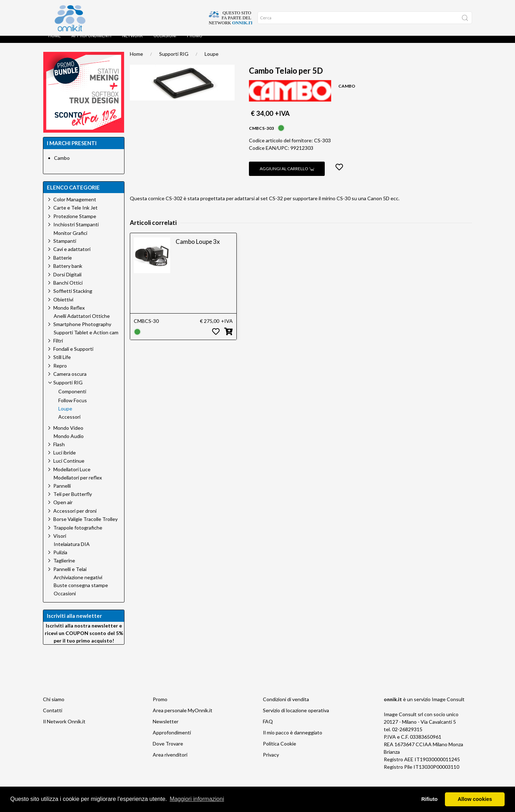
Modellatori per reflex (78, 485)
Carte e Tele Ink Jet (75, 215)
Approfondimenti (92, 43)
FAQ (268, 729)
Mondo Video (68, 435)
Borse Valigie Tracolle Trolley (85, 526)
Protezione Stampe (75, 223)
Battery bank (68, 273)
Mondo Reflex (69, 315)
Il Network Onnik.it (64, 729)
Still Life (62, 364)
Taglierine (64, 568)
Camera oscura (70, 381)
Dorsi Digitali (67, 282)
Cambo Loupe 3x (198, 249)
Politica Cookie (279, 751)
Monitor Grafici (70, 240)
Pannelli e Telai (70, 576)
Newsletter (166, 729)
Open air (63, 509)
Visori (60, 543)
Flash (59, 451)
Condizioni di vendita (286, 706)
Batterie (63, 265)
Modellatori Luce (72, 476)
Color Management (75, 206)
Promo (195, 43)
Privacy (271, 762)
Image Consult (448, 706)
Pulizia (60, 559)
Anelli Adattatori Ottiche (82, 323)
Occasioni (165, 43)
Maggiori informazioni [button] (197, 799)
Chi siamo (54, 706)
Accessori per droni (75, 518)
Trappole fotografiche (78, 535)
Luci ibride (65, 460)
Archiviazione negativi (78, 585)
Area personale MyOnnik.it (183, 717)
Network (132, 43)
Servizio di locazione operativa (296, 717)
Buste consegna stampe (81, 592)
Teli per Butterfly (73, 501)
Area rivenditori (170, 762)
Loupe (212, 61)
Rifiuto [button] (430, 799)
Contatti (53, 717)
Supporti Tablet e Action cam (86, 340)
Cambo (62, 165)
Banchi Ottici (68, 290)
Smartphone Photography (82, 331)
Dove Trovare (168, 751)
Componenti (72, 399)
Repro (60, 373)
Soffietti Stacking (73, 298)
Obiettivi (63, 307)
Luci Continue (69, 468)
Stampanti (65, 248)
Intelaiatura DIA (72, 551)
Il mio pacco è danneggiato (293, 740)
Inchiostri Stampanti (76, 232)
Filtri (58, 348)
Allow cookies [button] (475, 799)
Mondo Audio (69, 443)
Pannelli (62, 493)
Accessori (69, 424)
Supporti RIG (174, 61)
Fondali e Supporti (73, 356)
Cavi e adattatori (72, 256)
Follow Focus (73, 408)
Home (55, 43)
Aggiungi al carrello (287, 176)
